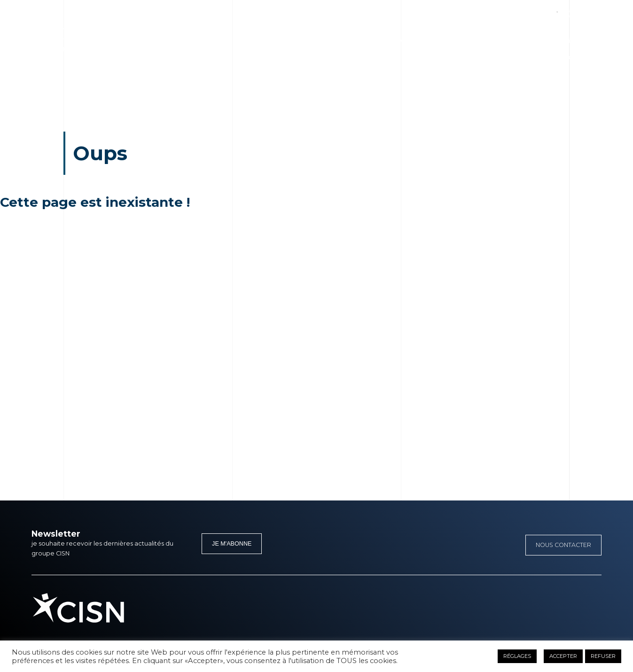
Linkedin (520, 11)
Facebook (497, 11)
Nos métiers (334, 41)
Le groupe (288, 41)
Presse (534, 41)
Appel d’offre (563, 57)
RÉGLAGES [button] (517, 656)
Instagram (564, 11)
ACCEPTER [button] (563, 656)
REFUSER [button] (603, 656)
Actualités (497, 41)
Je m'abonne (232, 544)
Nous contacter (563, 545)
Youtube (586, 11)
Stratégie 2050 (387, 41)
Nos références (446, 41)
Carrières (570, 41)
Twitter (542, 11)
